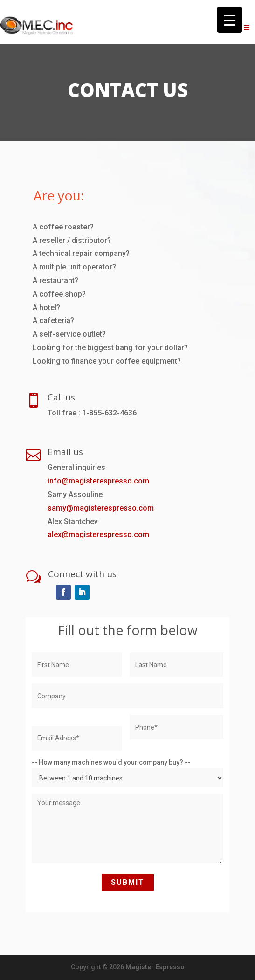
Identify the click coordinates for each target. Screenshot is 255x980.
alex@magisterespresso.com (98, 535)
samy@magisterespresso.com (101, 508)
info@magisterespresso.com (98, 481)
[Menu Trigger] (230, 20)
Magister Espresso (155, 967)
